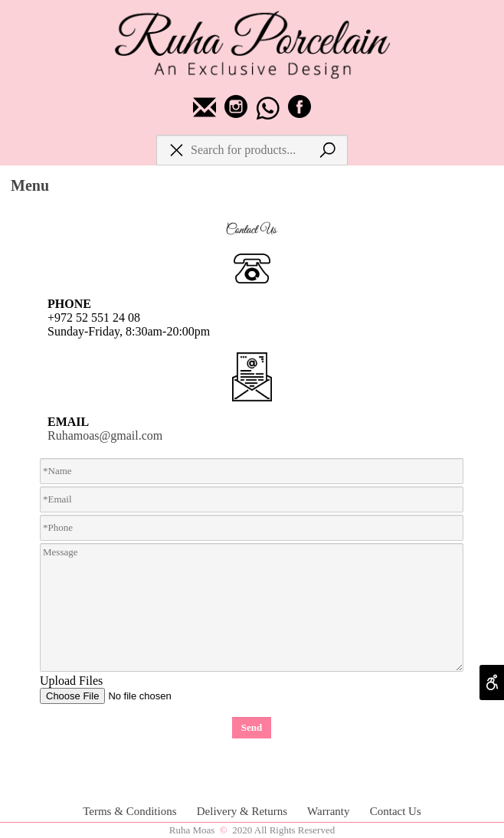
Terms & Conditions (131, 811)
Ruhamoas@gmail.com (105, 435)
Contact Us (396, 811)
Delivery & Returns (244, 811)
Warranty (330, 811)
